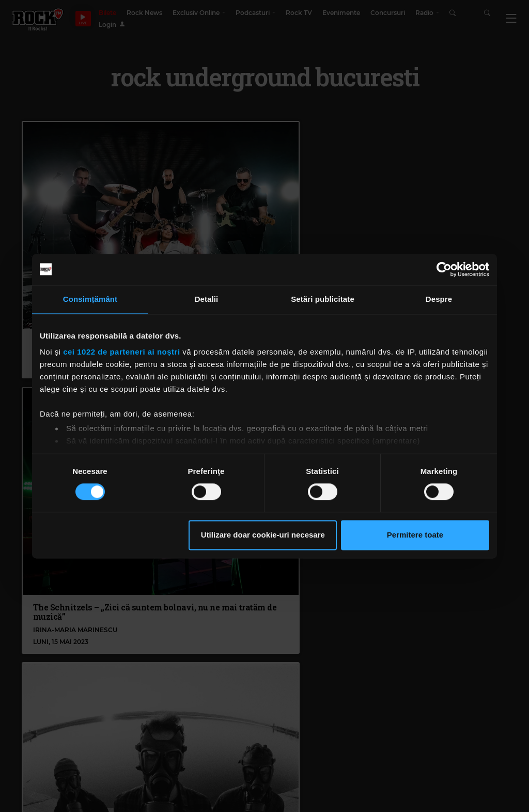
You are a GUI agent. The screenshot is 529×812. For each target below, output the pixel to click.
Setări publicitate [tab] (323, 299)
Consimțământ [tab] (90, 299)
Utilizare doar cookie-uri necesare (263, 535)
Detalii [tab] (207, 299)
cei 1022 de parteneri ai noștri (121, 352)
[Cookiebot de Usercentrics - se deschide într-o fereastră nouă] (444, 269)
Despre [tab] (439, 299)
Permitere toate (415, 535)
